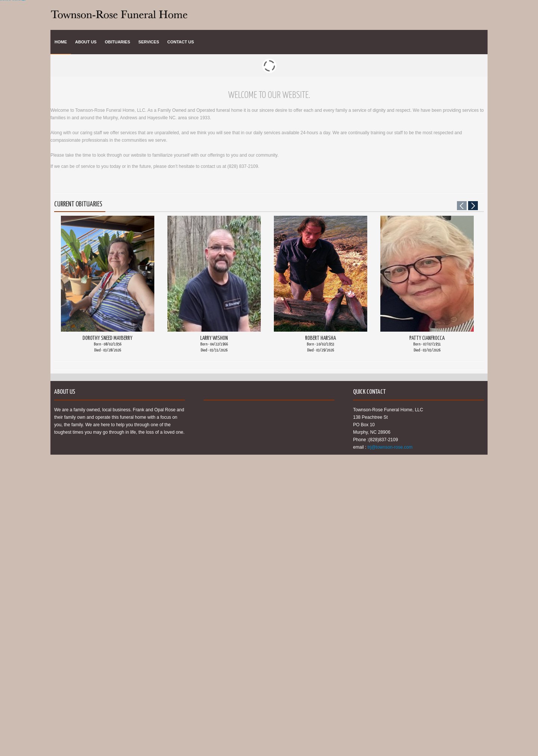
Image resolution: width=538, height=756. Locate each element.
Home (61, 42)
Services (149, 42)
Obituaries (117, 42)
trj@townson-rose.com (390, 447)
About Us (86, 42)
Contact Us (181, 42)
